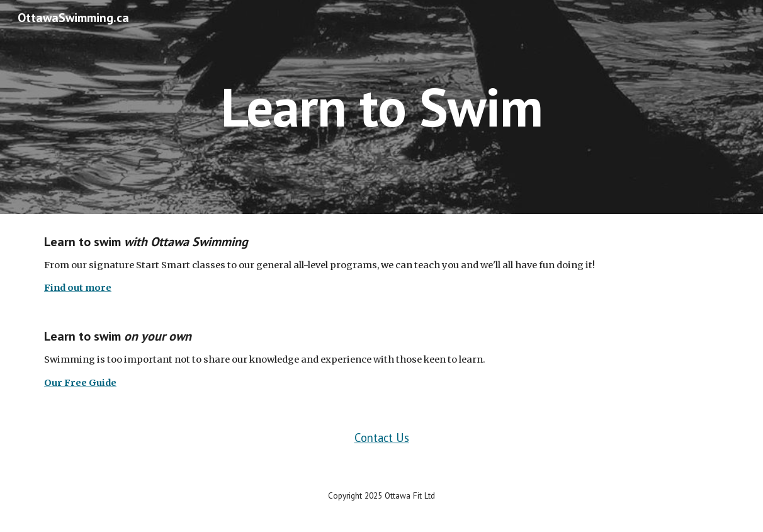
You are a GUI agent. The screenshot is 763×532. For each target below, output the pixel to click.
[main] (381, 107)
